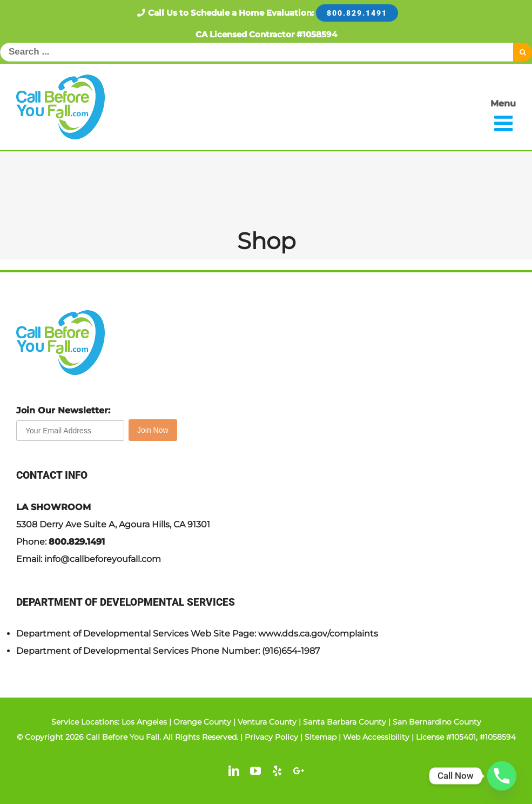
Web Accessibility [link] (376, 737)
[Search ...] (257, 52)
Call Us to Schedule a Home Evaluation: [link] (266, 13)
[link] (60, 107)
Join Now (153, 430)
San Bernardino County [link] (437, 722)
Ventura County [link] (267, 722)
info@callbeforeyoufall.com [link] (103, 559)
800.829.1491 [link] (77, 542)
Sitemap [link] (321, 737)
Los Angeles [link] (144, 722)
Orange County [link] (202, 722)
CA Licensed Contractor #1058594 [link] (266, 34)
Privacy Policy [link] (271, 737)
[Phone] (502, 776)
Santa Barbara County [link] (345, 722)
